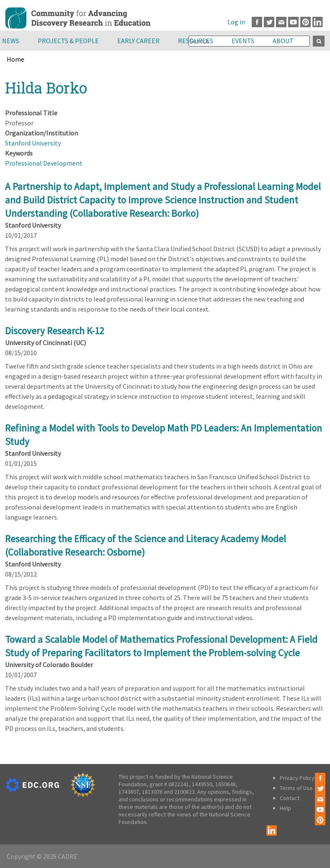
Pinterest (306, 22)
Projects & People (68, 41)
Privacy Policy (297, 778)
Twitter (269, 22)
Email (281, 22)
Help (285, 808)
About (283, 41)
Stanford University (33, 143)
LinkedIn (318, 22)
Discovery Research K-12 (54, 331)
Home (15, 59)
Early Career (138, 41)
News (11, 41)
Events (243, 41)
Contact (290, 798)
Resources (196, 41)
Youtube (293, 22)
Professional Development (44, 163)
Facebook (257, 22)
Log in (236, 22)
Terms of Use (296, 788)
